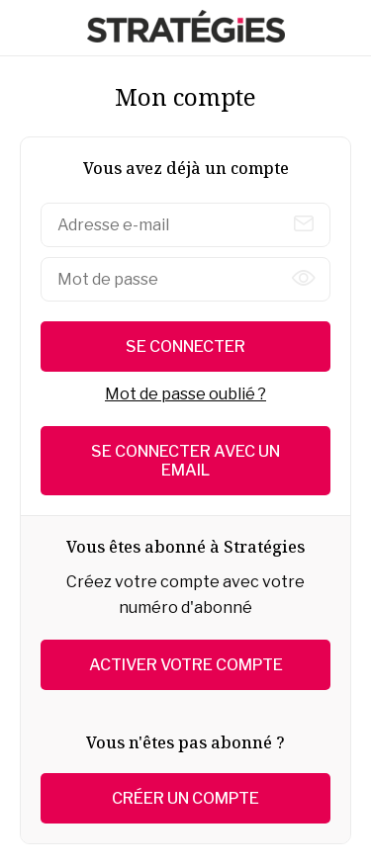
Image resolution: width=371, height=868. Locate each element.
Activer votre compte (186, 665)
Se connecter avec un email (185, 461)
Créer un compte (185, 798)
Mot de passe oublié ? (185, 394)
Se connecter (185, 347)
